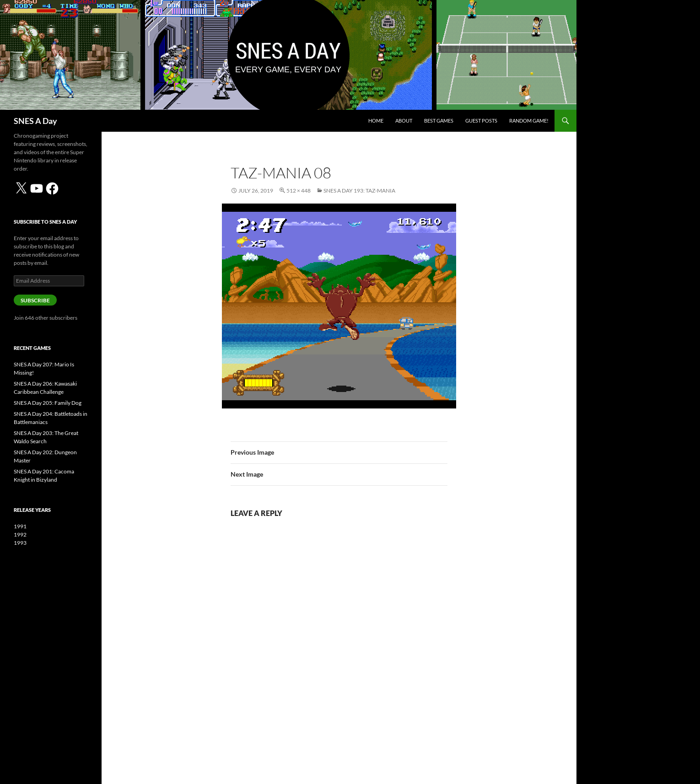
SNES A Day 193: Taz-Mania (359, 191)
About (404, 121)
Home (376, 121)
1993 (20, 543)
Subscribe (35, 300)
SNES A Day (35, 121)
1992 (20, 534)
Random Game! (529, 121)
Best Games (439, 121)
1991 (20, 526)
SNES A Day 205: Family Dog (48, 403)
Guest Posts (481, 121)
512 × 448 (299, 191)
